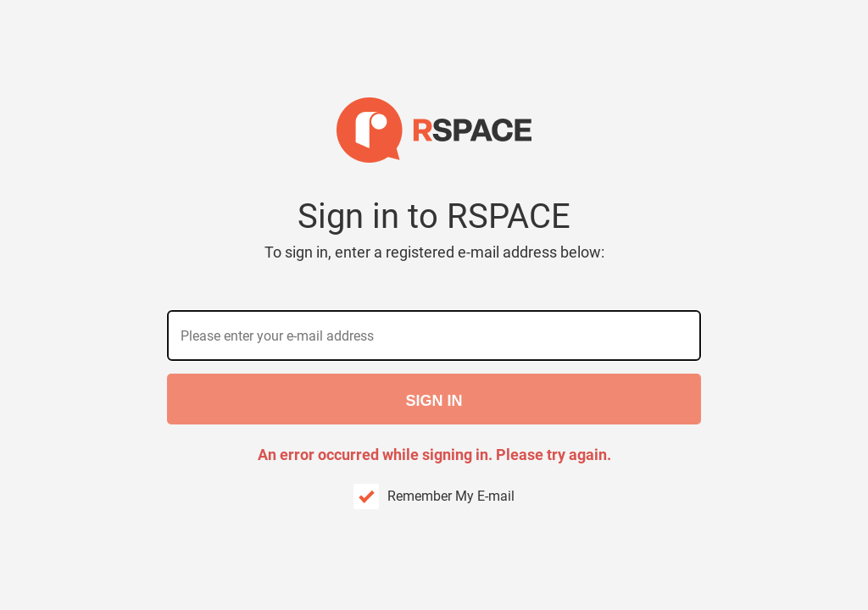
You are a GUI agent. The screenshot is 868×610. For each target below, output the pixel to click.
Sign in (434, 401)
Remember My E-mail (451, 496)
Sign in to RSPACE (434, 230)
